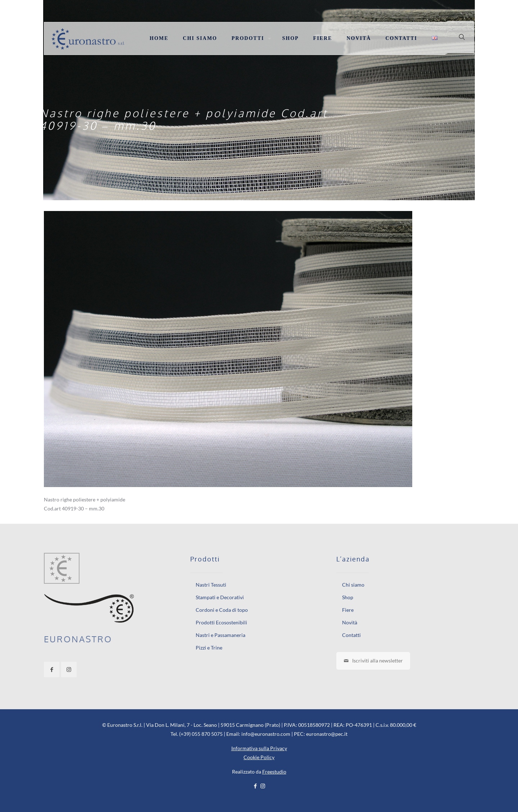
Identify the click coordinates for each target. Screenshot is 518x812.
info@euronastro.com (266, 734)
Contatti (351, 635)
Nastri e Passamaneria (221, 635)
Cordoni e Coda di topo (222, 610)
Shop (348, 597)
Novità (350, 622)
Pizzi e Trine (209, 648)
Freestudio (274, 772)
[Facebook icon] (255, 786)
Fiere (348, 610)
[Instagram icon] (263, 786)
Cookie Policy (259, 757)
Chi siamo (353, 585)
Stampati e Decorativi (220, 597)
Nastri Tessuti (211, 585)
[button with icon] (52, 669)
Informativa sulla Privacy (259, 748)
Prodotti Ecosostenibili (221, 622)
